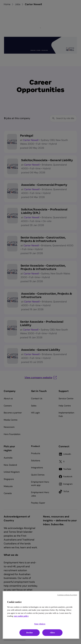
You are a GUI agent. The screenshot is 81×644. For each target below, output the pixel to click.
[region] (41, 615)
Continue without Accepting (67, 595)
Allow (52, 633)
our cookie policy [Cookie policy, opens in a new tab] (21, 616)
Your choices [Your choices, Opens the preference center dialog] (40, 624)
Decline (30, 633)
